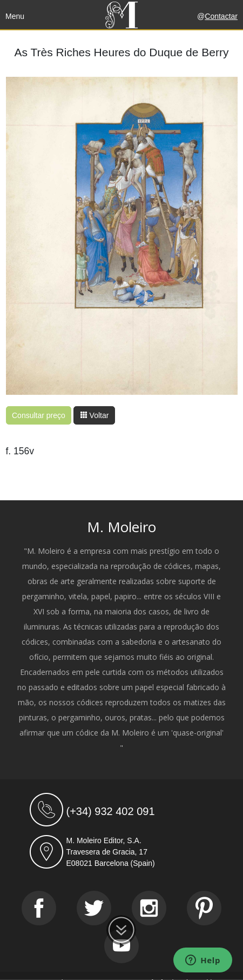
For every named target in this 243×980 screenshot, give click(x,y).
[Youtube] (122, 946)
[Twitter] (94, 908)
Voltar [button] (94, 415)
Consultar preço (39, 415)
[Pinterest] (204, 908)
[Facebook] (39, 908)
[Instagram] (149, 908)
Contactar (221, 16)
